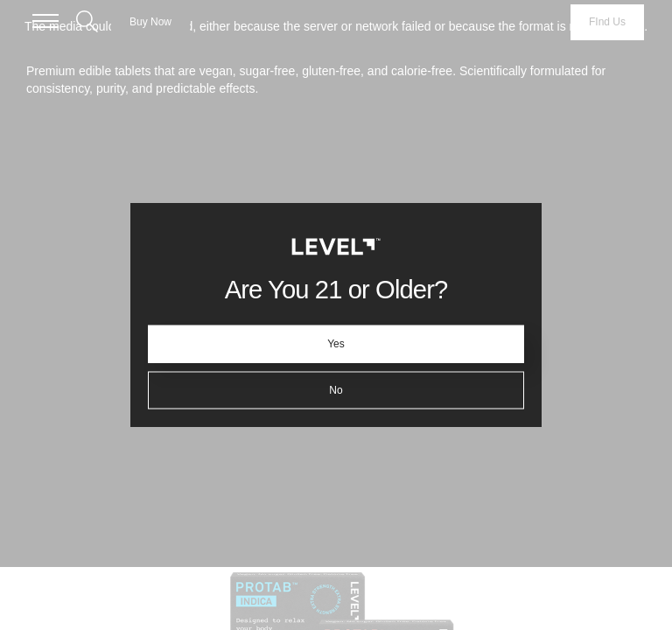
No (336, 390)
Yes (336, 344)
